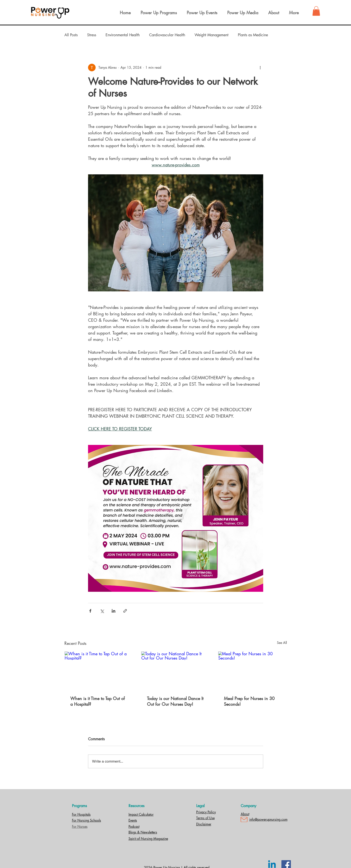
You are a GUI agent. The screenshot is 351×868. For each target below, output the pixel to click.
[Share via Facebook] (90, 611)
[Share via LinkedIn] (113, 611)
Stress (92, 35)
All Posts (71, 35)
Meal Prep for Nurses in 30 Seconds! (249, 701)
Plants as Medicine (253, 35)
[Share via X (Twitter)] (102, 611)
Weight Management (211, 35)
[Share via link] (125, 611)
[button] (316, 11)
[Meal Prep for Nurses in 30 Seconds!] (252, 671)
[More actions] (260, 68)
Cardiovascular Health (167, 35)
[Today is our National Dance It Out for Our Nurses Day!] (175, 671)
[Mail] (244, 819)
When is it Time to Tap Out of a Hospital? (98, 701)
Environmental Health (123, 35)
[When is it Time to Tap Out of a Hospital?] (99, 671)
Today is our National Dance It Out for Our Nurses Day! (175, 701)
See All (282, 643)
